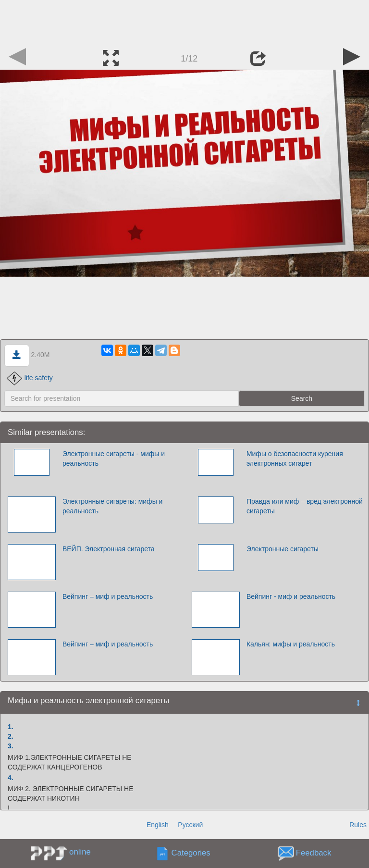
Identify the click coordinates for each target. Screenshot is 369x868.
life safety (30, 378)
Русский (190, 825)
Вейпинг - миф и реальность (291, 596)
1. (11, 727)
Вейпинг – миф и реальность (108, 596)
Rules (358, 825)
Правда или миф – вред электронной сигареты (305, 506)
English (158, 825)
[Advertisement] (184, 22)
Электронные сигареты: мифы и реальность (113, 506)
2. (11, 736)
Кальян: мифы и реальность (291, 644)
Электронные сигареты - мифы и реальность (114, 459)
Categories (191, 853)
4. (11, 778)
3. (11, 746)
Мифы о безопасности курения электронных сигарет (295, 459)
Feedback (314, 853)
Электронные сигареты (283, 549)
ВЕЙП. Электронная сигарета (109, 549)
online (80, 852)
